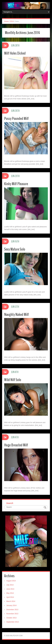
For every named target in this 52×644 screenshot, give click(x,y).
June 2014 (10, 589)
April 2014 (10, 597)
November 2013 (12, 614)
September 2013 (13, 622)
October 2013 (11, 618)
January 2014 (11, 605)
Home (6, 21)
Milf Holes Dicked (15, 53)
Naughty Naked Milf (17, 315)
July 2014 (10, 585)
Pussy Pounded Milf (16, 119)
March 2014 (11, 601)
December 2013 (12, 610)
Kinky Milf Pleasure (16, 184)
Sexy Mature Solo (15, 249)
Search (10, 503)
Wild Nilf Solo (13, 380)
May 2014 (10, 593)
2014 (12, 21)
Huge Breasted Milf (16, 445)
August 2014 (11, 581)
